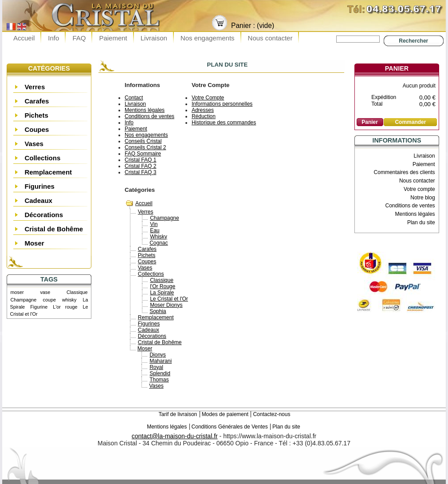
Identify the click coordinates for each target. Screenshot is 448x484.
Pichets (36, 115)
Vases (34, 144)
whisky (69, 300)
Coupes (37, 129)
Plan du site (421, 222)
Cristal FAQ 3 (140, 172)
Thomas (159, 380)
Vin (154, 224)
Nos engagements (208, 38)
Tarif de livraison (178, 414)
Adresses (203, 110)
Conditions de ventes (149, 116)
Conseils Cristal (143, 141)
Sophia (158, 311)
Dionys (158, 355)
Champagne (24, 300)
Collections (42, 158)
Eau (155, 230)
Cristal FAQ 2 (140, 166)
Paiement (113, 38)
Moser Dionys (166, 305)
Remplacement (48, 172)
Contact (134, 98)
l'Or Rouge (163, 286)
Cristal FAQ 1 (140, 160)
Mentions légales (145, 110)
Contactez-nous (271, 414)
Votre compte (419, 189)
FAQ (79, 38)
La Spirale (162, 293)
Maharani (161, 361)
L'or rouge (65, 307)
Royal (156, 367)
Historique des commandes (224, 123)
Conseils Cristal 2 (145, 147)
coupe (49, 300)
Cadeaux (38, 200)
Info (53, 38)
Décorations (44, 215)
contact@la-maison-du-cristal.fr (175, 436)
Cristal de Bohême (54, 229)
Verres (35, 87)
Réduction (204, 116)
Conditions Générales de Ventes (230, 427)
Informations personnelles (222, 104)
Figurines (39, 186)
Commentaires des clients (405, 172)
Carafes (37, 101)
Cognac (159, 243)
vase (45, 292)
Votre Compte (208, 98)
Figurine (39, 307)
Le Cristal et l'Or (169, 299)
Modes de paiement (225, 414)
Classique (77, 292)
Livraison (154, 38)
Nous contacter (270, 38)
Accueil (24, 38)
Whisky (159, 237)
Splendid (160, 373)
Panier (397, 68)
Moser (34, 243)
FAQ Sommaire (143, 154)
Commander (410, 122)
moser (17, 292)
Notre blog (422, 198)
